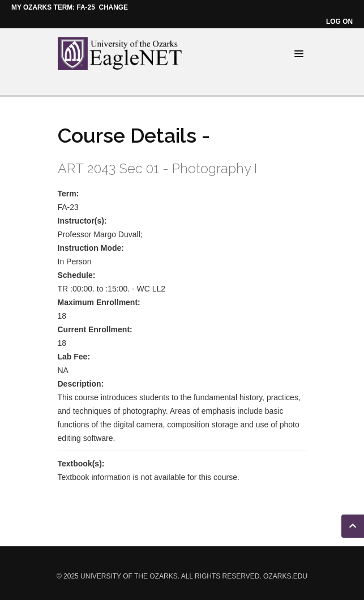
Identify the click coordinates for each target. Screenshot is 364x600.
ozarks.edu (285, 576)
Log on (339, 22)
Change (113, 7)
